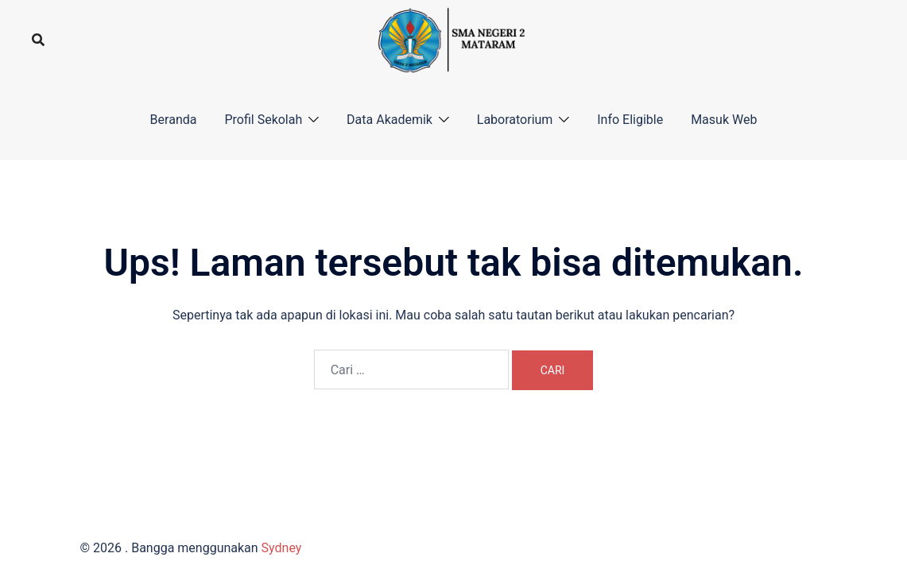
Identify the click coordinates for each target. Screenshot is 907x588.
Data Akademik (390, 120)
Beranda (174, 120)
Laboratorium (515, 120)
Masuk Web (724, 120)
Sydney (282, 548)
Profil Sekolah (263, 120)
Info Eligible (630, 120)
